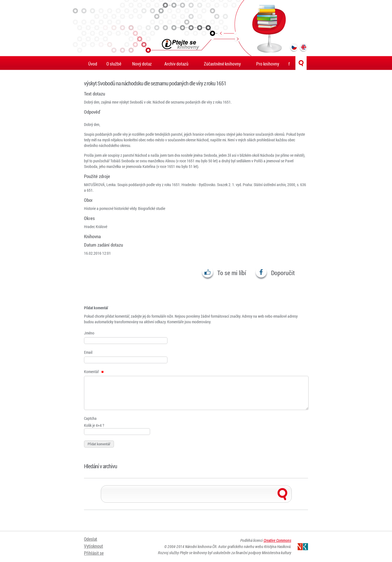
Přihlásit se (94, 553)
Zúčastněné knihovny (222, 64)
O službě (114, 64)
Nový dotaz (142, 64)
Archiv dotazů (176, 64)
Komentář (94, 372)
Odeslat (91, 539)
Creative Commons (277, 540)
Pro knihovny (268, 64)
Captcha (90, 418)
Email (88, 352)
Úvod (93, 64)
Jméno (89, 333)
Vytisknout (94, 546)
